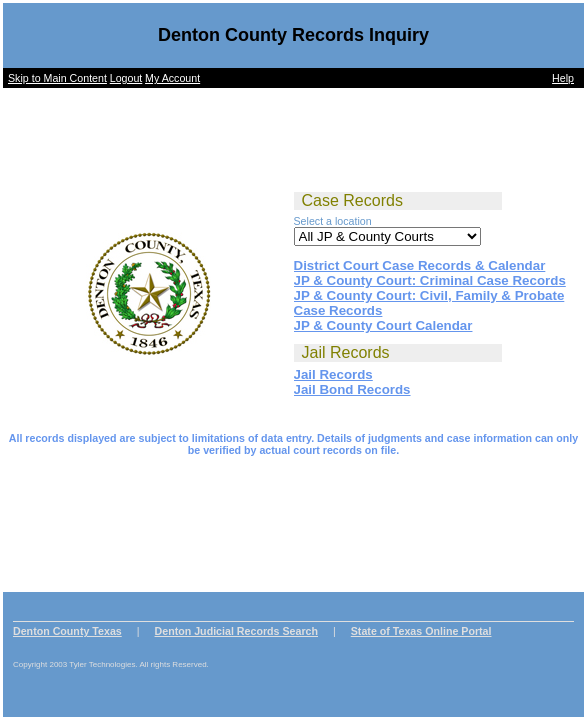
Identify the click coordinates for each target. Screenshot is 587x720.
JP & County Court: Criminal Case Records (430, 280)
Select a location (333, 221)
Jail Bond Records (352, 389)
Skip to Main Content (57, 78)
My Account (172, 78)
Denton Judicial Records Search (236, 631)
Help (563, 78)
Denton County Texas (67, 631)
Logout (126, 78)
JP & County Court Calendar (383, 325)
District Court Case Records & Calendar (420, 265)
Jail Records (333, 374)
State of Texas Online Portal (421, 631)
